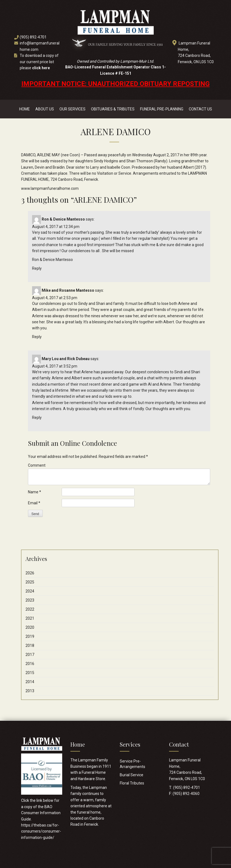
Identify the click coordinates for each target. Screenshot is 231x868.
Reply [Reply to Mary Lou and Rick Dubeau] (37, 418)
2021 (30, 618)
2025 (30, 582)
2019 (30, 636)
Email (34, 503)
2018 (30, 646)
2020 (30, 627)
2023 (30, 600)
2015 (30, 673)
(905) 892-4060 (186, 794)
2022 (30, 609)
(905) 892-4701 (33, 37)
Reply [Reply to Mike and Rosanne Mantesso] (37, 337)
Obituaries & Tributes (113, 109)
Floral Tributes (132, 783)
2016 (30, 664)
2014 (30, 682)
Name (35, 492)
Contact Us (200, 109)
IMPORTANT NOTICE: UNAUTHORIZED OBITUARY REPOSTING (115, 84)
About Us (45, 109)
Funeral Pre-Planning (162, 109)
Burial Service (132, 775)
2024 (30, 591)
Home (25, 109)
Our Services (72, 109)
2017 (30, 655)
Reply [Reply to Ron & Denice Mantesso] (37, 268)
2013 (30, 691)
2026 (30, 573)
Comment (37, 465)
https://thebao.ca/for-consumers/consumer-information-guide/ (41, 831)
